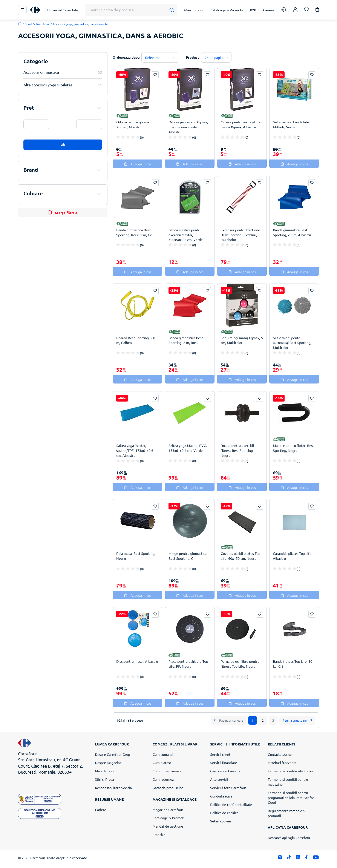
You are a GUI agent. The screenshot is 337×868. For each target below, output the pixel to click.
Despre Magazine (108, 762)
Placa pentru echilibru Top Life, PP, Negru (188, 664)
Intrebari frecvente (282, 762)
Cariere (101, 810)
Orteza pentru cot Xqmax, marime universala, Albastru (188, 127)
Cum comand (163, 754)
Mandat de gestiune (168, 826)
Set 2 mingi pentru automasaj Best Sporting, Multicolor (292, 343)
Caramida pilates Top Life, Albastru (293, 556)
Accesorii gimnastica (63, 72)
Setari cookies (221, 821)
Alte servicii (219, 779)
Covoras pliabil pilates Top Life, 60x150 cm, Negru (240, 556)
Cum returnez (163, 779)
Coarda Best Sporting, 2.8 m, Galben (136, 340)
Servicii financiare (224, 762)
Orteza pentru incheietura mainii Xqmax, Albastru (241, 124)
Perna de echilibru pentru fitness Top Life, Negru (240, 664)
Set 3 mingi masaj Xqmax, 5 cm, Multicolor (242, 340)
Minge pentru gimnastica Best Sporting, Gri (188, 556)
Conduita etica (221, 796)
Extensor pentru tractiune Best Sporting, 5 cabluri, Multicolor (240, 235)
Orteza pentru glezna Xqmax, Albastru (133, 124)
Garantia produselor (168, 788)
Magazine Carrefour (168, 810)
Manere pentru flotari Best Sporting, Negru (293, 448)
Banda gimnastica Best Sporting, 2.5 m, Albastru (292, 232)
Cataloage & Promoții (169, 818)
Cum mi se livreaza (167, 771)
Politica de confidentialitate (231, 804)
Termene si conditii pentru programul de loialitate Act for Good (291, 797)
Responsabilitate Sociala (113, 788)
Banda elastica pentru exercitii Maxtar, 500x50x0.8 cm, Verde (186, 235)
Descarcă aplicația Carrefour (289, 837)
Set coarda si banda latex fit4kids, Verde (292, 124)
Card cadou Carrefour (227, 771)
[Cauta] (172, 10)
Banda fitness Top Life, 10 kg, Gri (293, 664)
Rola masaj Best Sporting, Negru (136, 556)
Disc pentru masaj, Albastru (137, 661)
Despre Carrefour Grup (113, 754)
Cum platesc (162, 762)
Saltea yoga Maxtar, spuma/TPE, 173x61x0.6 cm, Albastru (135, 450)
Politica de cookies (224, 813)
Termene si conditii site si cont (291, 771)
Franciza (159, 834)
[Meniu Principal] (22, 10)
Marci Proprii (105, 771)
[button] (317, 10)
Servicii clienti (221, 754)
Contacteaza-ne (280, 754)
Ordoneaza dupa (126, 57)
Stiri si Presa (104, 779)
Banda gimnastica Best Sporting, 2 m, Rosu (186, 340)
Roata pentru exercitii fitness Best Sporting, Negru (237, 450)
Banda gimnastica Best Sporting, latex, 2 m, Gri (134, 232)
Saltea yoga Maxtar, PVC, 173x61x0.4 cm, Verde (188, 448)
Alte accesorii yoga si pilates (63, 85)
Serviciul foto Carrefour (228, 788)
